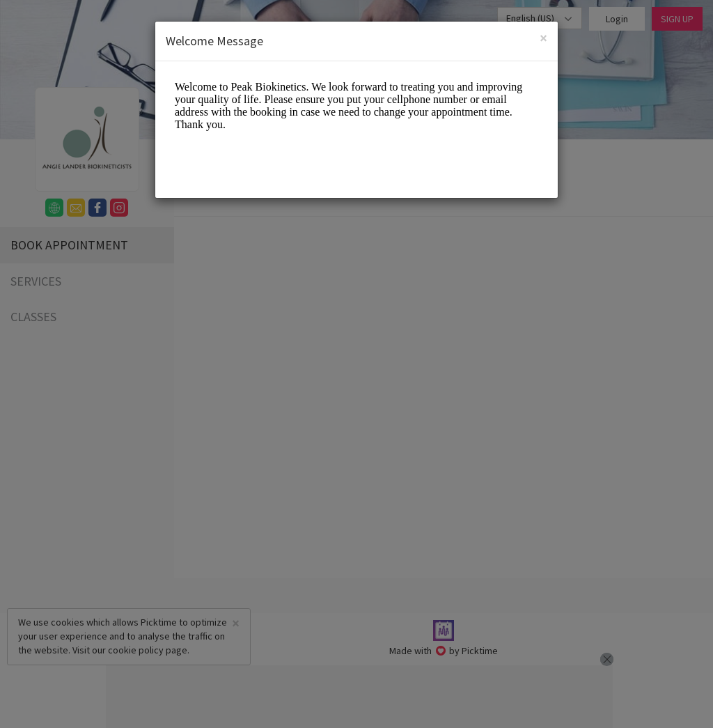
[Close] (543, 38)
